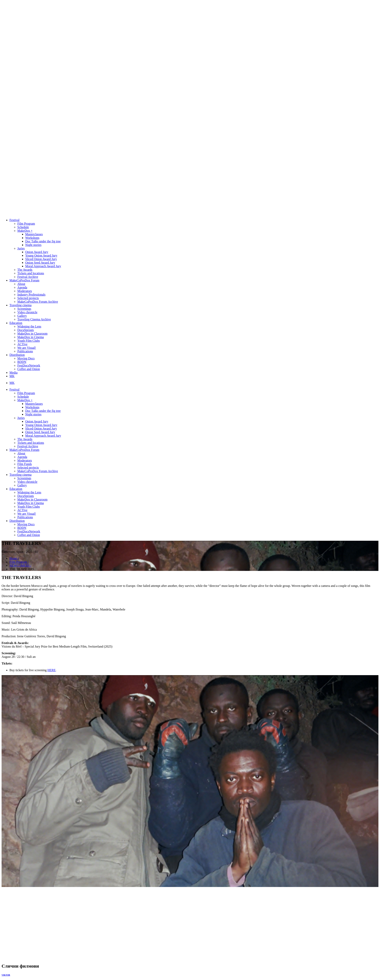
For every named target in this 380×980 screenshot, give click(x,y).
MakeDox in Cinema (31, 337)
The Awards (25, 270)
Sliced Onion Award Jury (41, 259)
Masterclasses (34, 234)
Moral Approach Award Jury (43, 266)
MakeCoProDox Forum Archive (38, 302)
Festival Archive (28, 277)
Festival (14, 220)
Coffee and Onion (29, 369)
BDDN (22, 362)
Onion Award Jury (37, 252)
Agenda (22, 287)
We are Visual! (27, 348)
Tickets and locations (31, 273)
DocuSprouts (26, 330)
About (21, 284)
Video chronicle (27, 312)
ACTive (22, 344)
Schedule (23, 227)
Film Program (26, 224)
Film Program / (19, 562)
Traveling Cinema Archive (34, 319)
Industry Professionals (31, 295)
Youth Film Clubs (29, 341)
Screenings (24, 309)
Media (14, 373)
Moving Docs (26, 358)
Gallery (22, 316)
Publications (25, 351)
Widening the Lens (29, 326)
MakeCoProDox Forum (24, 280)
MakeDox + (25, 231)
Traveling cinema (20, 305)
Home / (14, 558)
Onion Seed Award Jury (40, 263)
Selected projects (28, 298)
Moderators (25, 291)
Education (16, 323)
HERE (51, 670)
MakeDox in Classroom (32, 334)
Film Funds (25, 464)
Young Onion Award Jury (41, 255)
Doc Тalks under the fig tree (43, 241)
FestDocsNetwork (29, 365)
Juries (21, 248)
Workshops (32, 238)
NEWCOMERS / (20, 565)
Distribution (17, 355)
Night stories (33, 245)
